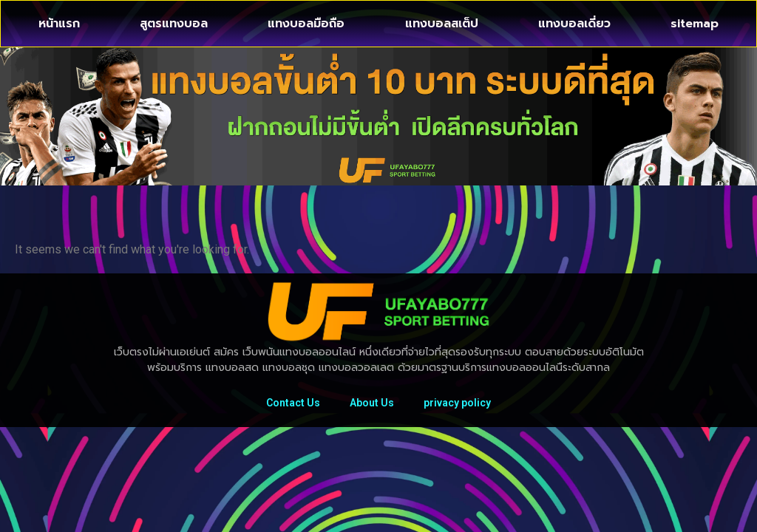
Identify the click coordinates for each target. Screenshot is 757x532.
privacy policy (457, 403)
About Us (372, 403)
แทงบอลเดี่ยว (574, 24)
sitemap (695, 24)
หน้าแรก (59, 24)
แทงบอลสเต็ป (442, 24)
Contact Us (293, 403)
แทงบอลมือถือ (306, 24)
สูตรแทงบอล (174, 24)
